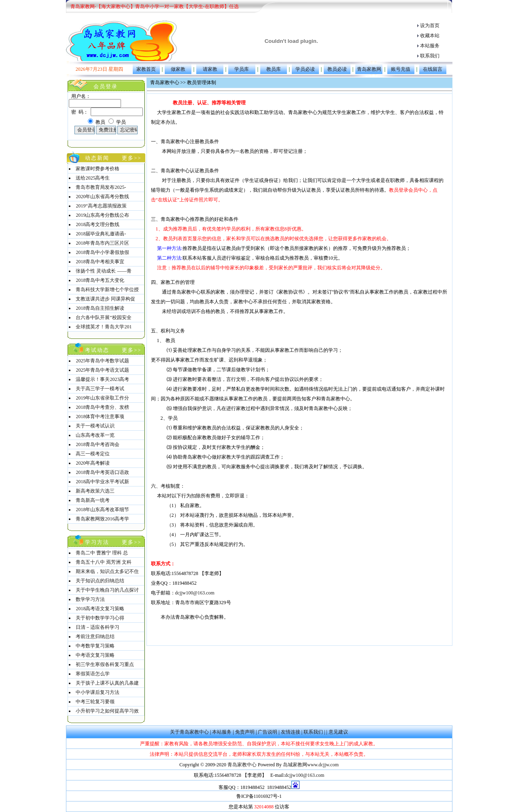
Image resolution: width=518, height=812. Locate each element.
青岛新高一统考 (93, 500)
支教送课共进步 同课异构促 (105, 299)
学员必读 (305, 69)
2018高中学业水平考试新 (102, 482)
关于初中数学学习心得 (100, 618)
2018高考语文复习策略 (100, 609)
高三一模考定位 (93, 454)
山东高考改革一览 (95, 435)
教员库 (274, 69)
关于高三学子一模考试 (100, 389)
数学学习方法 (90, 599)
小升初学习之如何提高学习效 (107, 711)
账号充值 (401, 69)
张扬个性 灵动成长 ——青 (104, 271)
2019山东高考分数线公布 (102, 215)
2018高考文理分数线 (98, 224)
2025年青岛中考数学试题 (102, 361)
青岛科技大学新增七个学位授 (107, 290)
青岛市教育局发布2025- (101, 187)
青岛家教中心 (243, 765)
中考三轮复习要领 (95, 702)
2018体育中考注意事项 (100, 417)
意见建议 (338, 732)
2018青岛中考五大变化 (100, 280)
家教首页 (146, 69)
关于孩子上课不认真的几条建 (107, 683)
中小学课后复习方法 (98, 692)
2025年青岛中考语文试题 (102, 370)
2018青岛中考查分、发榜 (102, 407)
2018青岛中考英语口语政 (102, 472)
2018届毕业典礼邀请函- (101, 234)
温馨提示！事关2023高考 (102, 379)
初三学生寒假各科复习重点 (105, 664)
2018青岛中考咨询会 (98, 444)
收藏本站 (430, 36)
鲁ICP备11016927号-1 (259, 796)
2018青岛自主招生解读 (100, 308)
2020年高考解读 (93, 463)
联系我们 (430, 56)
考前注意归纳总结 (95, 636)
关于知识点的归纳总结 (100, 581)
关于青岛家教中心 (189, 732)
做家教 (178, 69)
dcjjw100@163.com (195, 593)
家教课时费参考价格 (98, 169)
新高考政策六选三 (95, 491)
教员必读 (337, 69)
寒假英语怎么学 (93, 674)
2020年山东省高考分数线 (102, 197)
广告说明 (267, 732)
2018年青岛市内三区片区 (102, 243)
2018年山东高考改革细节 (102, 510)
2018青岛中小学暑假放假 (102, 252)
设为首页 (430, 25)
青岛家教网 (369, 69)
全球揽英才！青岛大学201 (104, 327)
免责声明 (245, 732)
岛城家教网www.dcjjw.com (311, 765)
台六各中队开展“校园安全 (103, 317)
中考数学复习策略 (95, 646)
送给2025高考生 (93, 178)
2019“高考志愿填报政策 (101, 206)
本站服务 (430, 46)
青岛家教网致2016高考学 (102, 519)
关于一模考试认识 (95, 426)
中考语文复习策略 (95, 655)
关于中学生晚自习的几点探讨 (107, 590)
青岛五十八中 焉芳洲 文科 (104, 562)
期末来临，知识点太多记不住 (107, 571)
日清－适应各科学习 (98, 627)
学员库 (242, 69)
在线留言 (433, 69)
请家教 (210, 69)
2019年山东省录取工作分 (102, 398)
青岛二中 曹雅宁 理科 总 (102, 553)
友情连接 (291, 732)
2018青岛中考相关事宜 (100, 262)
